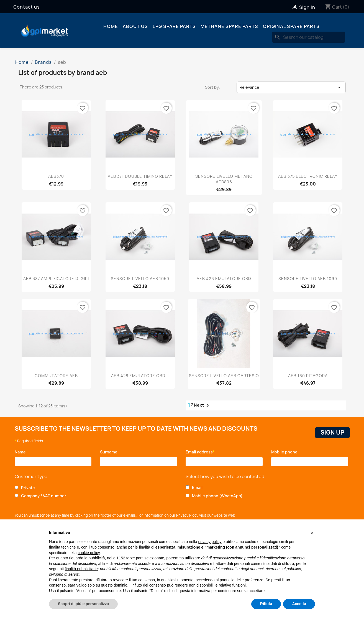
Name (21, 452)
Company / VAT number (44, 496)
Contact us (27, 7)
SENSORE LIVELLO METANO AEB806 (224, 179)
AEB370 (56, 176)
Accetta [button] (299, 604)
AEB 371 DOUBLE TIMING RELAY (140, 176)
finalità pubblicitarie (81, 569)
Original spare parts (291, 26)
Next (202, 405)
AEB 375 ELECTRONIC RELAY (308, 176)
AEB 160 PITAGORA (308, 376)
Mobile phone (285, 452)
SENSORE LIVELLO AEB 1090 (308, 279)
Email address (200, 452)
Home (111, 26)
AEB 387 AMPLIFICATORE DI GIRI (56, 279)
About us (135, 26)
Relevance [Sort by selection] (291, 87)
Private (28, 488)
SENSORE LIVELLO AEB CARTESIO (224, 376)
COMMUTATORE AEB (56, 376)
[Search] (309, 37)
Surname (110, 452)
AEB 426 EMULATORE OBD (224, 279)
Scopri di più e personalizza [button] (83, 604)
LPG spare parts (174, 26)
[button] (312, 533)
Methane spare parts (229, 26)
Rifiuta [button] (266, 604)
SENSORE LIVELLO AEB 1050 (140, 279)
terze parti (135, 558)
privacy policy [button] (210, 542)
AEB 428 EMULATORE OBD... (140, 376)
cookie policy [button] (89, 553)
